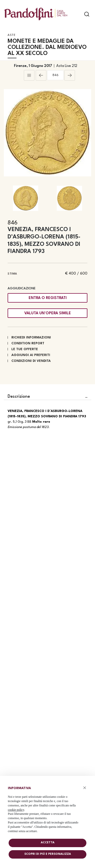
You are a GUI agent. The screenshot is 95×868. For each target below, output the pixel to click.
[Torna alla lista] (29, 75)
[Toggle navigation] (78, 14)
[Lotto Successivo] (70, 75)
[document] (48, 809)
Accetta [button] (48, 843)
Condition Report (28, 343)
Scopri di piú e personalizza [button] (48, 854)
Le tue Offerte (25, 349)
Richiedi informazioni (31, 338)
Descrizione (19, 397)
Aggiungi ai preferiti (31, 355)
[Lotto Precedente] (41, 75)
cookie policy (16, 810)
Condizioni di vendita (31, 361)
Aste (12, 35)
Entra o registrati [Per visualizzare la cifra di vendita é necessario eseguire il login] (48, 298)
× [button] (85, 788)
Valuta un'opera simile (48, 313)
